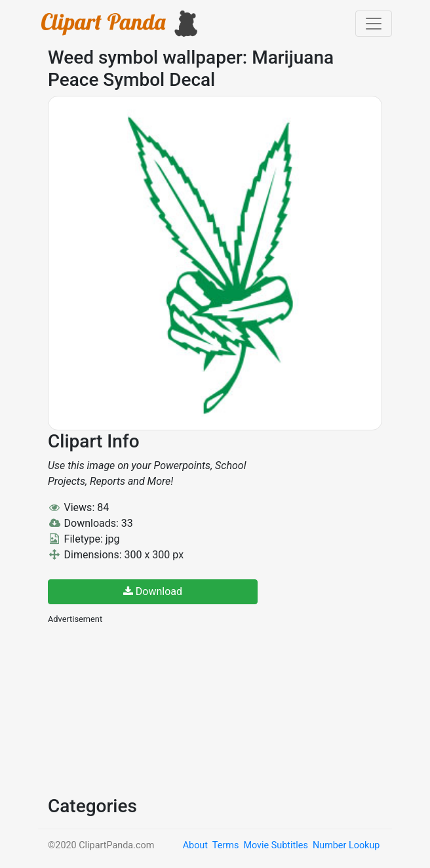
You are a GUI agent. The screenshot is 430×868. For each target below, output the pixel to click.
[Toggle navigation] (374, 24)
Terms (225, 845)
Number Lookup (346, 845)
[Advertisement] (146, 709)
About (195, 845)
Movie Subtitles (275, 845)
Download (153, 591)
